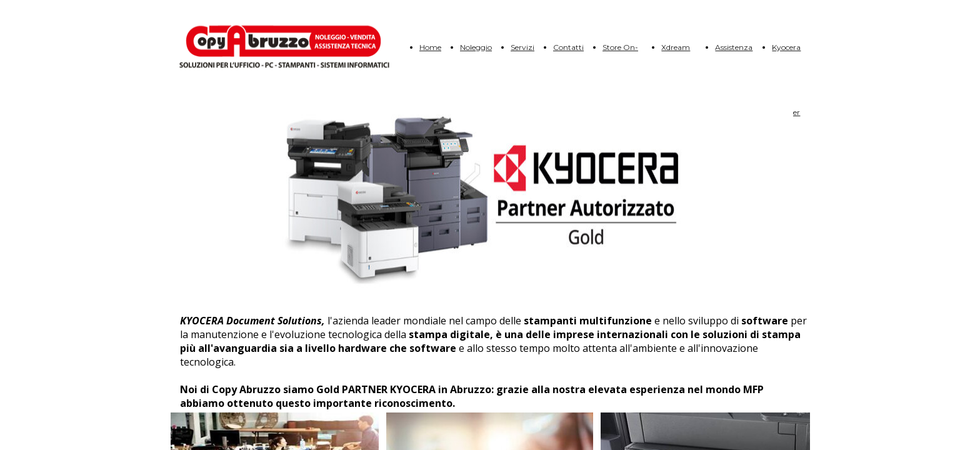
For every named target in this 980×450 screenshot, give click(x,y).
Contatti (568, 47)
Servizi (522, 47)
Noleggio (476, 47)
